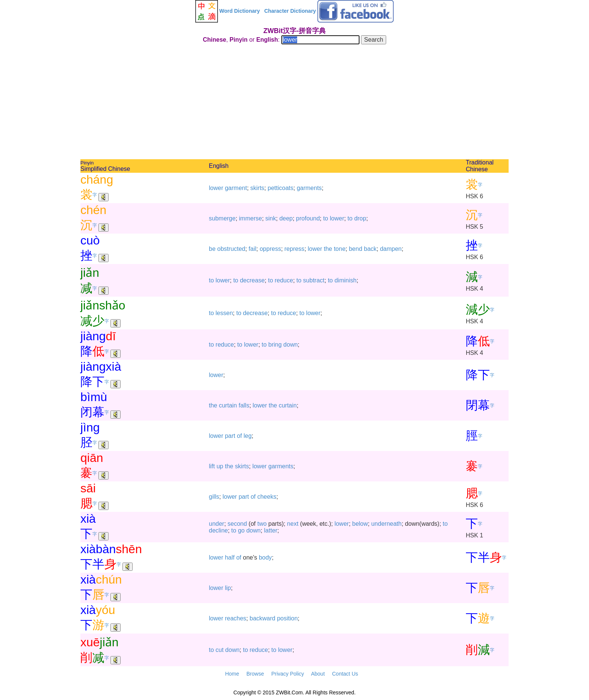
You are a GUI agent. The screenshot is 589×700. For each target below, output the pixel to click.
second (237, 524)
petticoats (281, 188)
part (230, 436)
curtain (228, 405)
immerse (250, 218)
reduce (284, 280)
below (360, 524)
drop (360, 218)
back (370, 249)
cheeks (267, 497)
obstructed (231, 249)
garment (236, 188)
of (239, 436)
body (265, 557)
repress (294, 249)
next (293, 524)
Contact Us (345, 674)
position (287, 618)
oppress (270, 249)
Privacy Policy (288, 674)
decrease (252, 280)
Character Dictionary (290, 11)
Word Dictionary (240, 11)
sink (270, 218)
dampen (391, 249)
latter (271, 530)
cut (220, 650)
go (241, 530)
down (290, 345)
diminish (345, 280)
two (262, 524)
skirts (257, 188)
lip (228, 588)
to (325, 218)
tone (340, 249)
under (217, 524)
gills (214, 497)
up (220, 466)
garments (309, 188)
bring (275, 345)
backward (263, 618)
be (212, 249)
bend (356, 249)
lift (212, 466)
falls (244, 405)
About (318, 674)
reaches (236, 618)
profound (308, 218)
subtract (314, 280)
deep (286, 218)
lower (216, 188)
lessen (224, 313)
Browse (255, 674)
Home (232, 674)
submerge (222, 218)
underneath (386, 524)
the (328, 249)
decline (218, 530)
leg (248, 436)
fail (252, 249)
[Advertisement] (294, 103)
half (230, 557)
